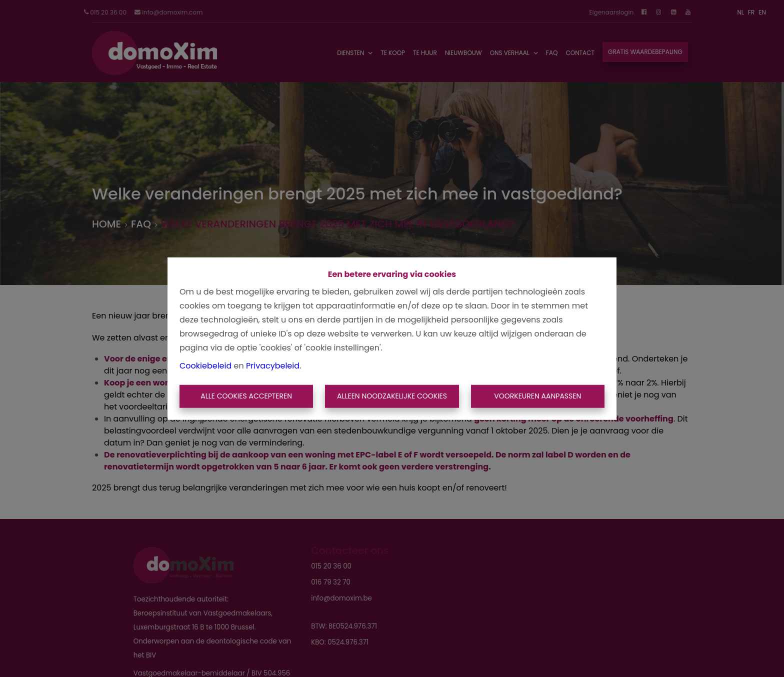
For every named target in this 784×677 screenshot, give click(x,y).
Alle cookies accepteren (246, 396)
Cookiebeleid (205, 366)
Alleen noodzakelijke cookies (392, 396)
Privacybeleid (273, 366)
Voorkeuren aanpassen (537, 396)
